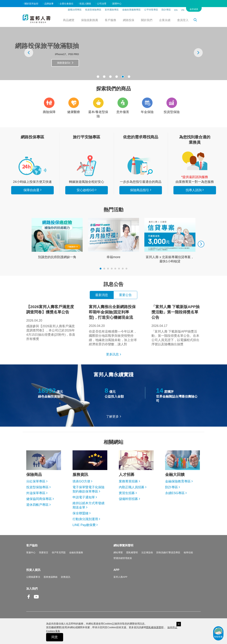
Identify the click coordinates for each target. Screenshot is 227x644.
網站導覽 (118, 552)
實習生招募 (127, 493)
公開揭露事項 (33, 577)
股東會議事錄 (51, 577)
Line (44, 597)
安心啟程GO (87, 166)
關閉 (179, 624)
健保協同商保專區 (39, 499)
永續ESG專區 (175, 493)
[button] (98, 77)
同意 (55, 637)
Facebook (29, 599)
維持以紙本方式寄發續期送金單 (88, 505)
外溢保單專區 (36, 493)
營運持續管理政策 (123, 558)
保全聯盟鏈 (81, 513)
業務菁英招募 (128, 481)
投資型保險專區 (93, 10)
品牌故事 (49, 4)
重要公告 (125, 295)
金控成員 (194, 9)
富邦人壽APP (120, 577)
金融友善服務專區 (131, 10)
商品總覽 (69, 20)
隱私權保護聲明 (155, 627)
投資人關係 (85, 4)
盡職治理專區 (75, 10)
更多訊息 (112, 354)
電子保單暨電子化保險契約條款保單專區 (88, 489)
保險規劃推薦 (90, 20)
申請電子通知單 (84, 497)
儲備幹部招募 (128, 499)
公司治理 (102, 4)
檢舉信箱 (188, 552)
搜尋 (197, 21)
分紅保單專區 (36, 481)
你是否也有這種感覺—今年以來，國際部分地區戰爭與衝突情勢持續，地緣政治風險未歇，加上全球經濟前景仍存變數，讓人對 (113, 325)
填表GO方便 (81, 481)
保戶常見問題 (59, 552)
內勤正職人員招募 (132, 487)
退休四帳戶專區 (37, 505)
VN (183, 10)
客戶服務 (110, 20)
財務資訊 (66, 577)
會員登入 (183, 20)
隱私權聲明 (132, 552)
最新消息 (102, 295)
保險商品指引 (141, 166)
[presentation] (29, 53)
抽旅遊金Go (96, 63)
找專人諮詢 (195, 161)
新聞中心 (117, 4)
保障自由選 (31, 190)
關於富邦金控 (31, 4)
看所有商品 (32, 166)
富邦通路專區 (112, 10)
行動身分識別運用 (85, 519)
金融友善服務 (76, 552)
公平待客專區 (151, 10)
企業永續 (165, 20)
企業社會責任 (67, 4)
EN (176, 10)
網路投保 (129, 20)
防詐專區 (166, 10)
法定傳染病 (147, 552)
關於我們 (147, 20)
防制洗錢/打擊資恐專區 (168, 552)
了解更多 (112, 417)
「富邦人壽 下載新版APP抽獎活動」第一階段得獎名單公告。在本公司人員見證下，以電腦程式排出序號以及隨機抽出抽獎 (176, 325)
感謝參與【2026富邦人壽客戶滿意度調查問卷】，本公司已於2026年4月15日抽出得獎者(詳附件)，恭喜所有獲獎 (51, 322)
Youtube (36, 599)
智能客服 (218, 632)
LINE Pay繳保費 (84, 525)
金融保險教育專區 (178, 481)
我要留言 (44, 552)
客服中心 (31, 552)
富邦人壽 (37, 19)
